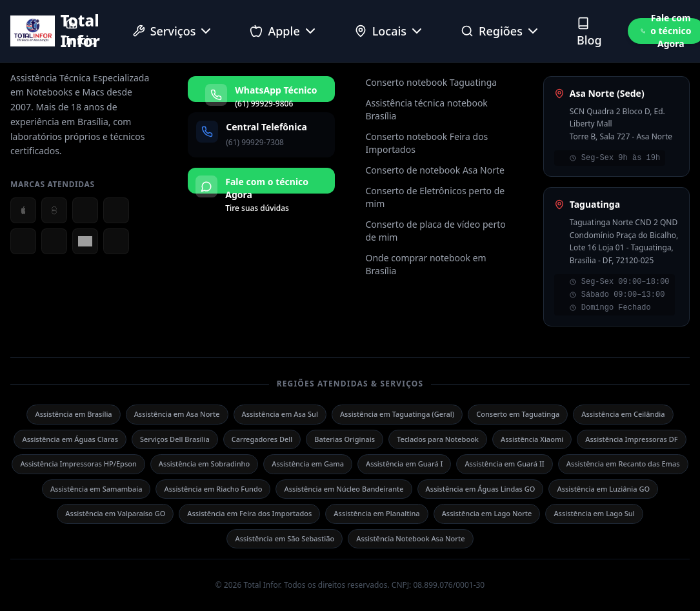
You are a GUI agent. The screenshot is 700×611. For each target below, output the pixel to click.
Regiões (501, 31)
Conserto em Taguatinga (518, 414)
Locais (389, 31)
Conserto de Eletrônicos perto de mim (435, 197)
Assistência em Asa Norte (177, 414)
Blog (589, 32)
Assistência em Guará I (404, 464)
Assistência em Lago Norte (487, 513)
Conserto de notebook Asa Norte (435, 170)
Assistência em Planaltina (376, 513)
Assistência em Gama (308, 464)
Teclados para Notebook (438, 439)
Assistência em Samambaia (96, 489)
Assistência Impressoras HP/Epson (78, 464)
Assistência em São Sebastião (285, 538)
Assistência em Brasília (73, 414)
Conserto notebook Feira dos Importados (427, 143)
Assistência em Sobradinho (204, 464)
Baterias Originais (345, 439)
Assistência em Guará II (504, 464)
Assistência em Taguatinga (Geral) (397, 414)
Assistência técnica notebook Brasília (427, 109)
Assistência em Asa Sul (280, 414)
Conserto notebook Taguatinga (432, 82)
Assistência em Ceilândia (623, 414)
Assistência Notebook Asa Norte (410, 538)
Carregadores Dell (262, 439)
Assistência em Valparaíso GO (115, 513)
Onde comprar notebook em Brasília (426, 264)
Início (80, 32)
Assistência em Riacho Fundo (213, 489)
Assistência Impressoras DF (631, 439)
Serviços (173, 31)
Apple (284, 31)
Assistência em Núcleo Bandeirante (344, 489)
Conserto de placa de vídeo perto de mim (436, 231)
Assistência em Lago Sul (594, 513)
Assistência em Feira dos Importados (249, 513)
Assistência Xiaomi (532, 439)
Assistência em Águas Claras (70, 439)
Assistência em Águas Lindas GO (481, 489)
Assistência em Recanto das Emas (623, 464)
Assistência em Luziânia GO (603, 489)
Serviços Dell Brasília (175, 439)
